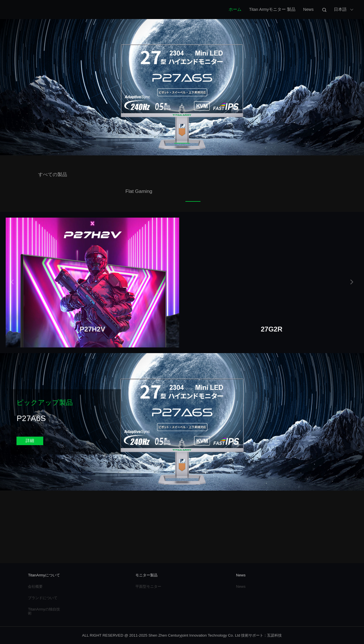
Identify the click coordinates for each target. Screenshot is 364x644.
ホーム (235, 9)
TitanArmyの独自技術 (44, 611)
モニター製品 (146, 575)
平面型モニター (148, 586)
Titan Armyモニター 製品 (272, 9)
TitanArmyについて (44, 575)
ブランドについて (43, 598)
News (308, 9)
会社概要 (35, 586)
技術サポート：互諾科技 (261, 635)
